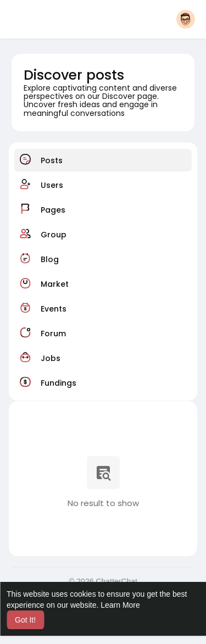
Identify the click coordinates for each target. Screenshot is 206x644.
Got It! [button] (25, 620)
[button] (186, 19)
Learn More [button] (120, 605)
